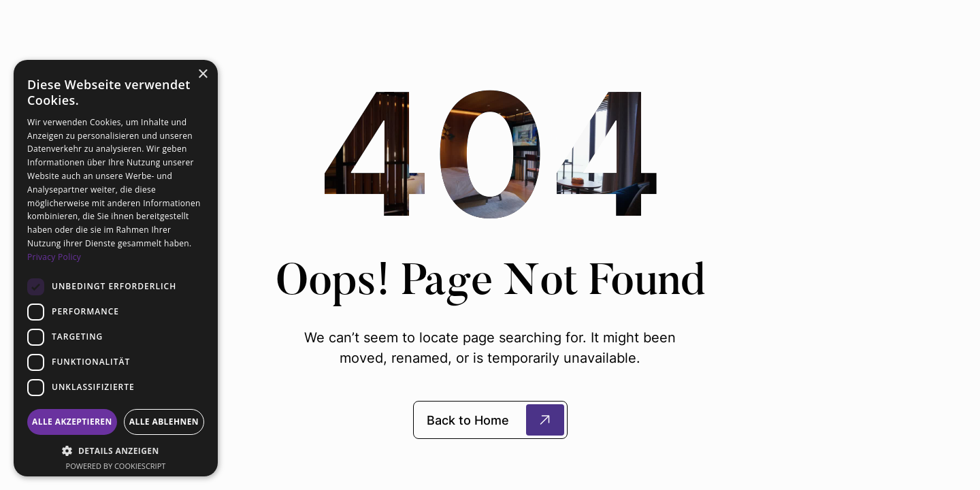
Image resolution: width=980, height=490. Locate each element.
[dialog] (116, 268)
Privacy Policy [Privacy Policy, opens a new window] (54, 257)
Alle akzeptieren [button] (72, 422)
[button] (116, 451)
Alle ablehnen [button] (164, 422)
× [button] (202, 75)
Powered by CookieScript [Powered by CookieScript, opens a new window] (116, 466)
